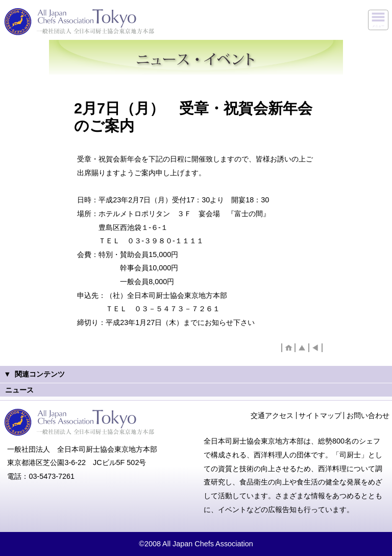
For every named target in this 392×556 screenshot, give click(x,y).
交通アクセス (272, 415)
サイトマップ (320, 415)
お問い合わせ (368, 415)
